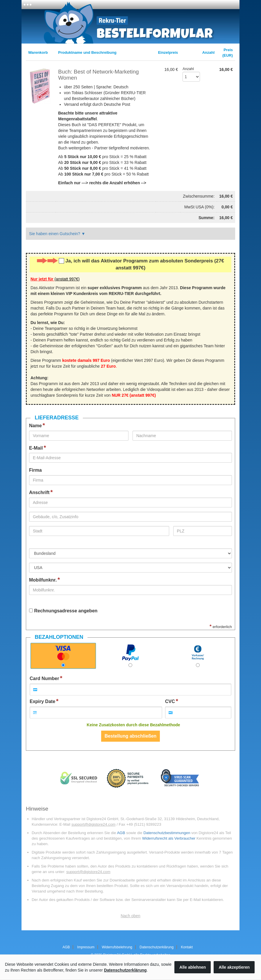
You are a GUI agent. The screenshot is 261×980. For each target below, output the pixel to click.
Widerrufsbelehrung (117, 947)
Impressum (86, 947)
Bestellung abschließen (131, 736)
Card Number (44, 678)
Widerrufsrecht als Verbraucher (169, 838)
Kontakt (187, 947)
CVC (170, 701)
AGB (121, 833)
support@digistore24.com (94, 824)
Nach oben (130, 916)
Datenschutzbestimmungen (167, 833)
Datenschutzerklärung (157, 947)
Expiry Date (42, 701)
